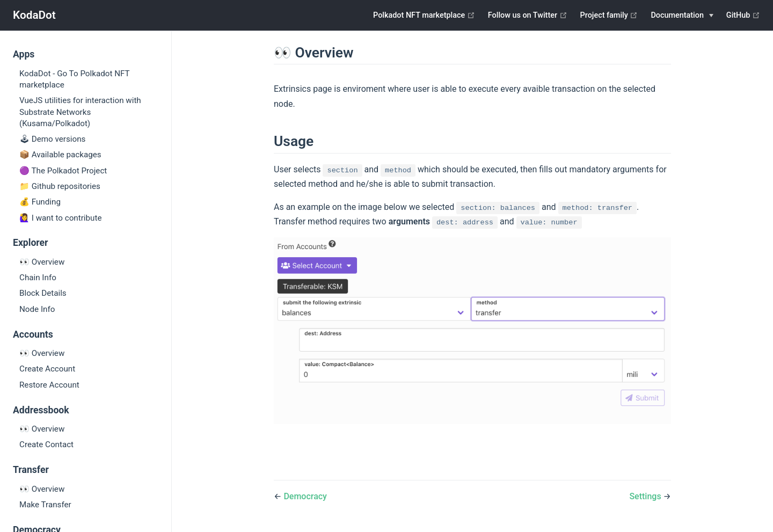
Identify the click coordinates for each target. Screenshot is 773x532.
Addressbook (41, 410)
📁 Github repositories (60, 186)
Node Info (37, 309)
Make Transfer (45, 505)
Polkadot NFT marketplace (424, 15)
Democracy (305, 496)
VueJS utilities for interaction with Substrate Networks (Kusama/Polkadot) (80, 112)
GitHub (743, 15)
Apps (24, 54)
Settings (646, 496)
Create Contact (46, 444)
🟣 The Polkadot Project (63, 171)
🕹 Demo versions (52, 139)
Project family (609, 15)
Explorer (31, 243)
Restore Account (49, 385)
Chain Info (38, 278)
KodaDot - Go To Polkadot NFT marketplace (74, 79)
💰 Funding (40, 202)
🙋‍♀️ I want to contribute (60, 218)
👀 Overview (42, 262)
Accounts (33, 334)
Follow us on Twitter (528, 15)
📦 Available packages (60, 155)
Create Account (47, 369)
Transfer (31, 470)
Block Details (43, 293)
